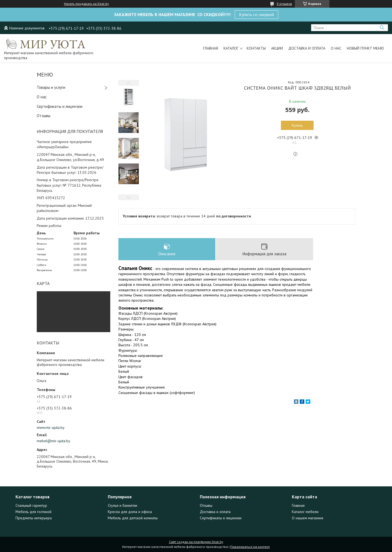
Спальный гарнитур (31, 505)
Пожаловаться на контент (250, 547)
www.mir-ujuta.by (51, 427)
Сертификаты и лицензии (60, 106)
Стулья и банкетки (122, 505)
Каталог (231, 48)
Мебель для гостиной (33, 512)
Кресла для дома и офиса (130, 512)
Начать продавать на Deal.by (86, 4)
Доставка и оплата (307, 48)
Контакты (256, 48)
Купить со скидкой (256, 14)
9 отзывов (284, 4)
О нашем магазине (308, 518)
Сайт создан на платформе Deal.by (196, 542)
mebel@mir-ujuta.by (53, 441)
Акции (277, 48)
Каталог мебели (305, 512)
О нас (336, 48)
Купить (297, 125)
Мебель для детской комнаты (133, 518)
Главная (211, 48)
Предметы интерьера (34, 518)
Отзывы (44, 116)
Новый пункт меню (365, 48)
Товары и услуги (51, 87)
